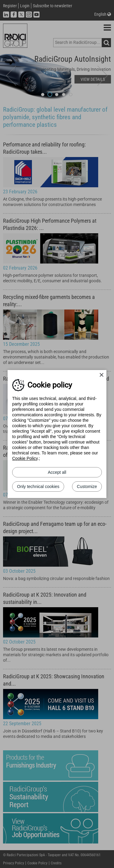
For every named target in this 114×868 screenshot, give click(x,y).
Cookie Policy (25, 458)
